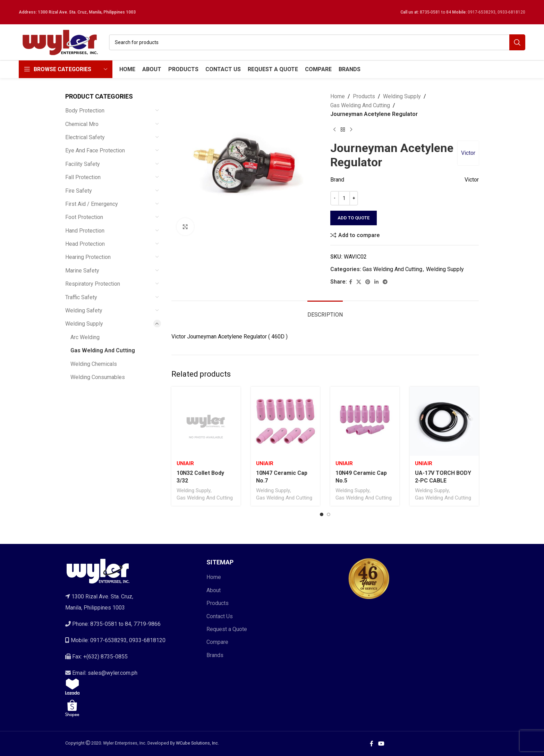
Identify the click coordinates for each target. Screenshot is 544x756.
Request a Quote (227, 629)
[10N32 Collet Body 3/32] (206, 421)
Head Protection (85, 244)
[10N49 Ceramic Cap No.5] (365, 421)
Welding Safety (84, 310)
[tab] (325, 311)
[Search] (317, 42)
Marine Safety (82, 271)
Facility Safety (83, 164)
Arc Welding (85, 337)
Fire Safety (79, 191)
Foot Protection (84, 217)
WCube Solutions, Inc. (197, 743)
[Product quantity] (344, 198)
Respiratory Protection (93, 284)
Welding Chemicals (94, 364)
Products (364, 96)
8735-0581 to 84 (435, 12)
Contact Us (220, 616)
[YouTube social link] (381, 744)
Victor (468, 153)
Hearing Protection (88, 257)
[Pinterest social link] (368, 282)
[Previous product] (334, 130)
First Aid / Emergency (92, 204)
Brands (215, 655)
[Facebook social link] (351, 282)
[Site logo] (60, 42)
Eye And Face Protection (95, 150)
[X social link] (359, 282)
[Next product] (351, 130)
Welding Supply (84, 324)
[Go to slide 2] (329, 514)
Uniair (185, 463)
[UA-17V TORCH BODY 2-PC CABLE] (444, 421)
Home (338, 96)
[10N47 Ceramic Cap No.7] (285, 421)
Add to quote (354, 218)
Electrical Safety (85, 137)
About (214, 590)
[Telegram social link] (385, 282)
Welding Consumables (98, 377)
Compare (217, 642)
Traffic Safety (81, 297)
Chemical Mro (82, 124)
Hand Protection (85, 231)
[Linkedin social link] (376, 282)
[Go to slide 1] (322, 514)
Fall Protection (83, 177)
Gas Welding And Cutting (103, 350)
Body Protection (85, 111)
